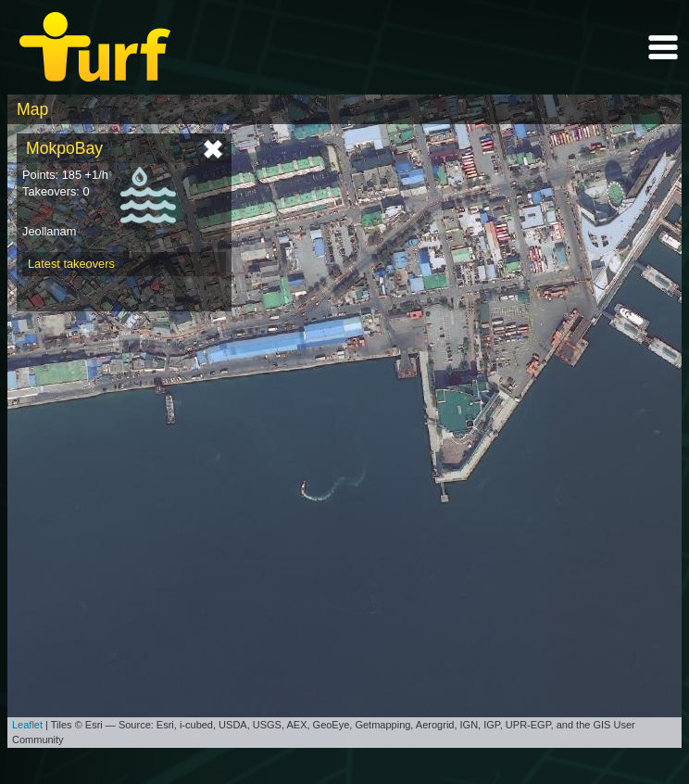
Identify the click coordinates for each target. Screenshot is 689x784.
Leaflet (27, 725)
